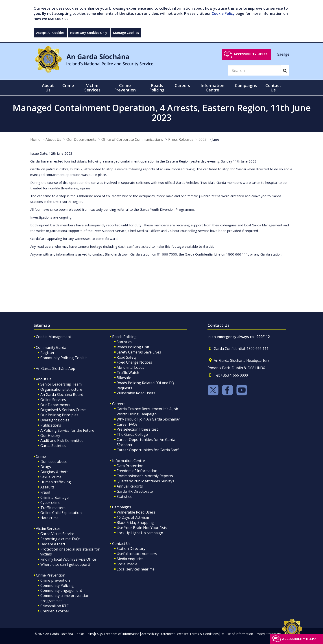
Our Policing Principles (59, 415)
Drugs (46, 467)
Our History (50, 436)
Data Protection (130, 466)
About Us (53, 139)
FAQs (99, 634)
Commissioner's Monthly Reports (145, 476)
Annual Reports (130, 486)
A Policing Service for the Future (67, 430)
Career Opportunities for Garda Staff (148, 450)
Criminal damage (55, 497)
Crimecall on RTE (55, 606)
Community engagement (61, 590)
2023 (203, 139)
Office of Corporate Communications (132, 139)
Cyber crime (50, 503)
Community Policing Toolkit (64, 358)
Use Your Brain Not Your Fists (142, 528)
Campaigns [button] (246, 85)
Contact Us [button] (273, 88)
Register (47, 353)
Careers (119, 404)
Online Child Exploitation (61, 513)
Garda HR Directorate (135, 491)
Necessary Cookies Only (89, 33)
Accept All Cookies (50, 33)
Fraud (45, 492)
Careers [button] (182, 85)
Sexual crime (51, 477)
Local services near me (136, 569)
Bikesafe (124, 378)
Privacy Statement (268, 634)
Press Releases (181, 139)
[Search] (254, 70)
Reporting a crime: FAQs (60, 539)
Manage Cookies (126, 33)
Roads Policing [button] (157, 88)
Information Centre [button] (212, 88)
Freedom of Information (137, 471)
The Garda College (132, 434)
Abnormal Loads (130, 367)
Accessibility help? (251, 54)
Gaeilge (283, 54)
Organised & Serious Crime (63, 410)
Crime (41, 456)
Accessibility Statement (158, 634)
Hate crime (49, 518)
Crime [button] (68, 85)
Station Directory (131, 549)
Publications (51, 425)
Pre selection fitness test (137, 429)
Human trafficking (56, 482)
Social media (127, 564)
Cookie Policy (223, 13)
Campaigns (122, 507)
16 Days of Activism (133, 517)
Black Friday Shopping (135, 523)
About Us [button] (48, 88)
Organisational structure (61, 389)
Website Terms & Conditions (198, 634)
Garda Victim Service (57, 534)
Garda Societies (53, 446)
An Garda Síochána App (56, 369)
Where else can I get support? (65, 564)
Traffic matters (53, 508)
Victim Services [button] (92, 88)
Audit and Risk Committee (62, 440)
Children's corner (55, 611)
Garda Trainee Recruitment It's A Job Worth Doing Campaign (147, 411)
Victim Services (48, 529)
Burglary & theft (54, 472)
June (216, 139)
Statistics (124, 342)
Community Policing (57, 585)
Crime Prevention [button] (125, 88)
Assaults (47, 487)
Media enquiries (130, 559)
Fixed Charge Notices (134, 362)
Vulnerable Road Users (136, 393)
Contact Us (121, 544)
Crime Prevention (51, 575)
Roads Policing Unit (133, 347)
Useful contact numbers (137, 554)
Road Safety (127, 357)
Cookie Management (53, 337)
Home (35, 139)
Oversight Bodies (55, 420)
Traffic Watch (128, 373)
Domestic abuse (54, 462)
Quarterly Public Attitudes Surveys (145, 481)
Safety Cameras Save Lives (139, 352)
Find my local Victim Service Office (68, 559)
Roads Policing (124, 337)
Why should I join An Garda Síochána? (148, 419)
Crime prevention (55, 580)
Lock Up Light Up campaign (140, 533)
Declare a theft (53, 544)
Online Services (53, 400)
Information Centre (129, 461)
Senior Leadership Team (61, 384)
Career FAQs (127, 424)
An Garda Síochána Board (62, 395)
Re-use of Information (237, 634)
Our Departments (81, 139)
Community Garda (51, 347)
